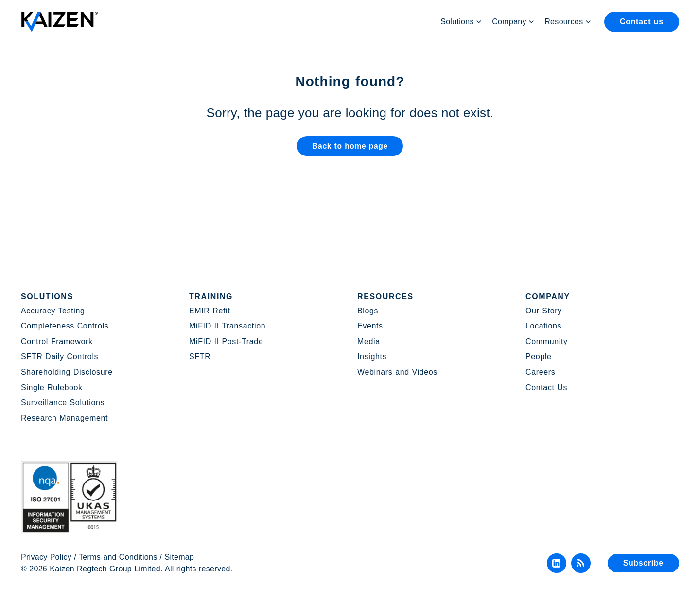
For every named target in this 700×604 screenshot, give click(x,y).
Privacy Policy (46, 557)
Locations (543, 326)
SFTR (200, 356)
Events (370, 326)
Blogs (368, 311)
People (539, 356)
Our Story (544, 311)
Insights (372, 356)
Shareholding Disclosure (67, 372)
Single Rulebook (52, 388)
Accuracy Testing (53, 311)
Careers (540, 372)
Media (369, 341)
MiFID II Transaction (227, 326)
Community (547, 341)
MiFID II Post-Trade (226, 341)
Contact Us (546, 388)
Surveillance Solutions (63, 403)
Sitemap (180, 557)
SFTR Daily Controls (60, 356)
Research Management (64, 418)
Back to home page (350, 148)
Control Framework (57, 341)
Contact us (642, 22)
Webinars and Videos (397, 372)
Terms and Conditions (118, 557)
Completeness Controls (65, 326)
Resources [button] (568, 22)
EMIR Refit (210, 311)
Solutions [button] (461, 22)
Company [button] (513, 22)
